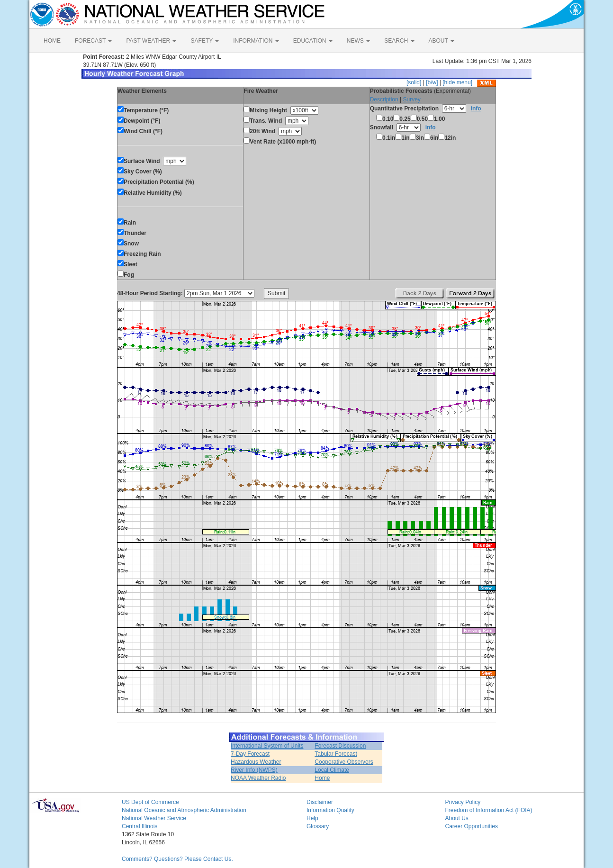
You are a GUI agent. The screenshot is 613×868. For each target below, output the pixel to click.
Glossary (318, 826)
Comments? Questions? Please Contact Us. (177, 859)
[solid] (414, 82)
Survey (411, 99)
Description (384, 99)
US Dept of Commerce (150, 802)
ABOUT (442, 41)
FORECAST (93, 41)
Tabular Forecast (336, 754)
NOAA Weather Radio (258, 778)
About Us (457, 818)
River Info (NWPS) (254, 770)
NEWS (358, 41)
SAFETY (205, 41)
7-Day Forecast (250, 754)
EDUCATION (313, 41)
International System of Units (267, 746)
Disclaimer (320, 802)
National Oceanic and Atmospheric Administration (184, 810)
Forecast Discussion (340, 746)
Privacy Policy (463, 802)
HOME (52, 41)
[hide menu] (457, 82)
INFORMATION (256, 41)
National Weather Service (154, 818)
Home (322, 778)
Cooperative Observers (344, 762)
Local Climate (332, 770)
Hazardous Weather (256, 762)
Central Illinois (140, 826)
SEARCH (399, 41)
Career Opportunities (472, 826)
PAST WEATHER (151, 41)
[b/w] (432, 82)
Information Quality (330, 810)
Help (312, 818)
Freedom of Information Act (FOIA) (489, 810)
